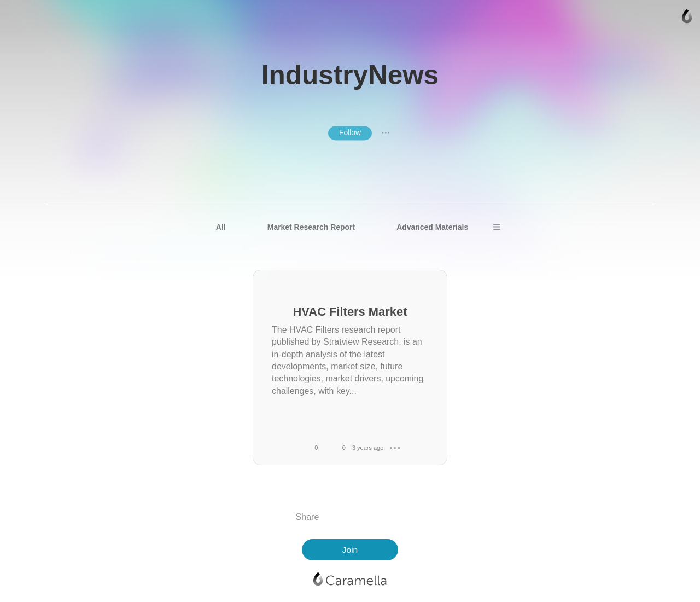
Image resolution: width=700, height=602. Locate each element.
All (221, 227)
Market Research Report (311, 227)
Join (350, 550)
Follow (350, 132)
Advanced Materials (432, 227)
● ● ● (386, 133)
